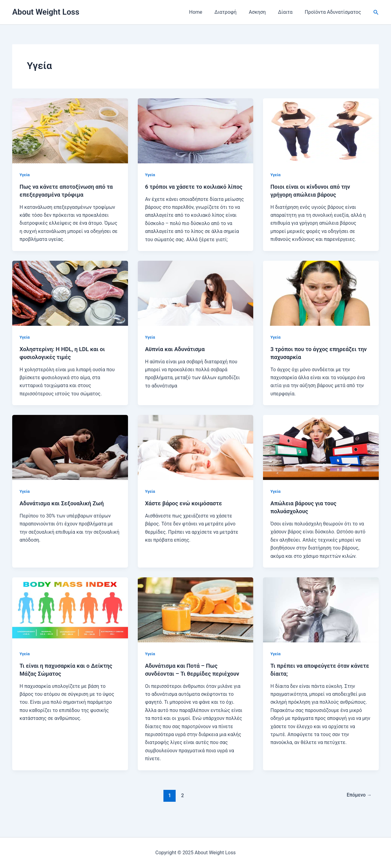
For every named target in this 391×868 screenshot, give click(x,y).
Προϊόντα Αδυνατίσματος (334, 12)
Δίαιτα (289, 12)
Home (207, 12)
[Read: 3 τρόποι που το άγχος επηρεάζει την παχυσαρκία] (321, 301)
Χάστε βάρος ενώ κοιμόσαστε (187, 511)
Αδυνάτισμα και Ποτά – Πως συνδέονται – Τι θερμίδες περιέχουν (185, 681)
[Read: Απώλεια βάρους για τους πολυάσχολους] (321, 455)
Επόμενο (358, 811)
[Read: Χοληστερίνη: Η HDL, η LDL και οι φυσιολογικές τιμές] (70, 301)
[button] (376, 12)
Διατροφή (234, 12)
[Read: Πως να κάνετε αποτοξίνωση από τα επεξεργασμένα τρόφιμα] (70, 131)
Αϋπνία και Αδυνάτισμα (178, 357)
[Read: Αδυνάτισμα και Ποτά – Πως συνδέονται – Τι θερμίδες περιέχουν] (196, 617)
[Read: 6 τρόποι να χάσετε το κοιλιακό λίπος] (196, 131)
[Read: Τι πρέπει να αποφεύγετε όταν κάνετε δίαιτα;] (321, 617)
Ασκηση (263, 12)
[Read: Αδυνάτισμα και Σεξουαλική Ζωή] (70, 455)
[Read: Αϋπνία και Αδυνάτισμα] (196, 301)
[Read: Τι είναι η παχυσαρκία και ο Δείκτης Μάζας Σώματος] (70, 617)
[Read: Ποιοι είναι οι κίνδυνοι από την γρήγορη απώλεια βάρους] (321, 131)
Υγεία (25, 175)
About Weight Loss (46, 12)
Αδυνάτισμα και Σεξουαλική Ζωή (65, 511)
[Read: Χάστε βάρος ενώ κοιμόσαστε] (196, 455)
